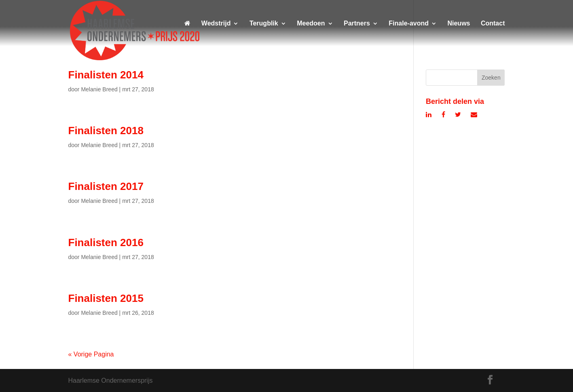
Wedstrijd (216, 24)
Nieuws (459, 24)
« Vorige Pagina (91, 354)
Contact (493, 24)
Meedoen (311, 24)
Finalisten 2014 (106, 75)
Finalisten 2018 (106, 131)
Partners (357, 24)
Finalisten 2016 (106, 242)
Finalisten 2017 (106, 186)
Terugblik (264, 24)
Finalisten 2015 (106, 298)
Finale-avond (409, 24)
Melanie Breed (99, 89)
